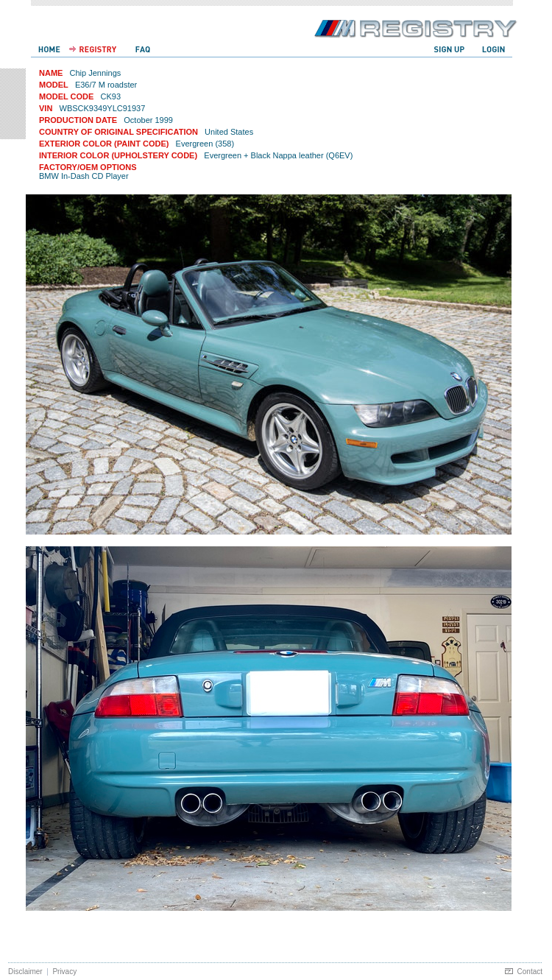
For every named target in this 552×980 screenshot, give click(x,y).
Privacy (64, 972)
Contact (530, 972)
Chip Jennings (96, 73)
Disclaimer (25, 972)
